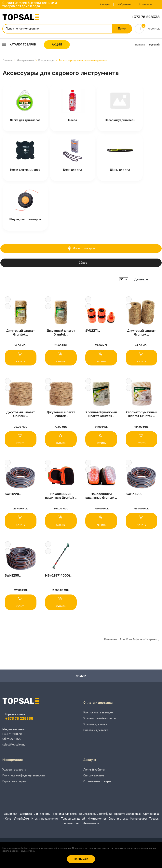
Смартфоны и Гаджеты (35, 818)
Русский (154, 45)
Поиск (122, 29)
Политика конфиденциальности (24, 779)
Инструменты (25, 61)
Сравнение (145, 4)
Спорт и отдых (118, 823)
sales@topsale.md (14, 748)
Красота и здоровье (128, 818)
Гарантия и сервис (15, 785)
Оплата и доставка (96, 734)
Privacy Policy (27, 851)
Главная (8, 61)
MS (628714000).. (58, 579)
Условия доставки (95, 728)
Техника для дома (65, 818)
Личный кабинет (94, 774)
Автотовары (91, 827)
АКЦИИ (57, 45)
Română (140, 45)
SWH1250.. (13, 579)
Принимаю (81, 859)
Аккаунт (102, 4)
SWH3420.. (134, 496)
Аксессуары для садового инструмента (83, 61)
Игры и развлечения (45, 823)
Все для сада (46, 61)
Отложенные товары (97, 785)
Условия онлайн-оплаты (100, 722)
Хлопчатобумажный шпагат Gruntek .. (101, 416)
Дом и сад (11, 818)
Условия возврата (14, 774)
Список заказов (94, 779)
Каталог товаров (19, 45)
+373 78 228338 (146, 17)
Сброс (83, 263)
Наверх (81, 679)
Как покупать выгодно (98, 716)
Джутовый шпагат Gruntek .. (20, 333)
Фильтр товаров (81, 249)
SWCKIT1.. (93, 332)
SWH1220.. (13, 496)
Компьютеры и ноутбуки (95, 818)
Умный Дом (21, 823)
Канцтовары (138, 823)
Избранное (123, 4)
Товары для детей (73, 823)
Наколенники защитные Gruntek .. (61, 498)
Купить (20, 358)
